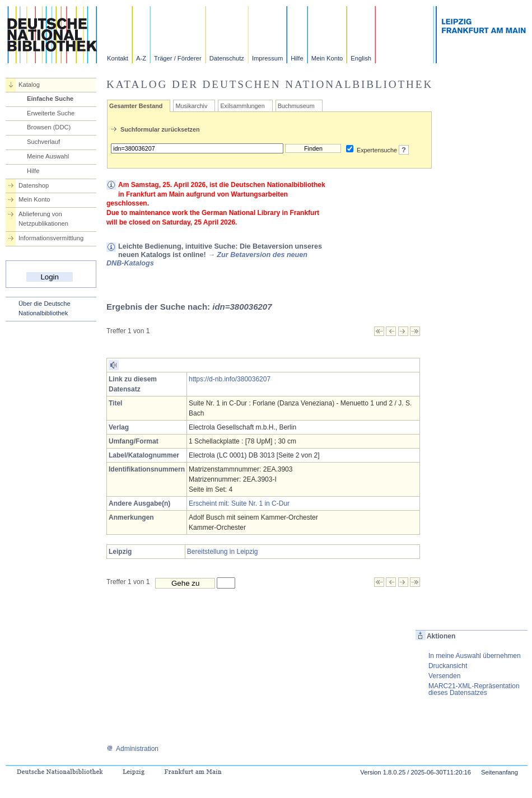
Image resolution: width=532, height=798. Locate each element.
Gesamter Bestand (136, 106)
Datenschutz (227, 58)
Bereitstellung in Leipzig (223, 552)
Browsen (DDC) (49, 127)
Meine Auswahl (48, 156)
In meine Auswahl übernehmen (475, 656)
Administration (132, 749)
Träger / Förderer (178, 58)
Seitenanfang (500, 772)
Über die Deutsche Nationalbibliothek (45, 308)
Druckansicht (448, 666)
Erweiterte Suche (51, 113)
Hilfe (297, 58)
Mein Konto (327, 58)
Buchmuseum (296, 106)
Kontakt (118, 58)
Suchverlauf (43, 142)
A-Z (141, 58)
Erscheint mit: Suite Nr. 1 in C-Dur (239, 503)
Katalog (29, 85)
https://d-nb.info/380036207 (230, 379)
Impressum (267, 58)
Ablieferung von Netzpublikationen (43, 219)
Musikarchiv (191, 106)
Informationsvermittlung (51, 238)
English (361, 58)
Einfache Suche (50, 99)
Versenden (444, 676)
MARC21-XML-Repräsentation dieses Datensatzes (474, 689)
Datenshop (34, 185)
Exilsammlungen (242, 106)
